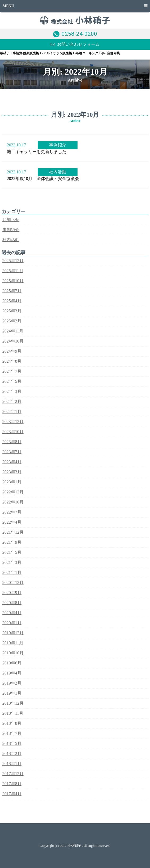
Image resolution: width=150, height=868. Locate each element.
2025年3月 (12, 311)
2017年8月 (12, 784)
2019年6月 (12, 663)
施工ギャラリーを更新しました (37, 152)
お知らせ (11, 220)
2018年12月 (13, 703)
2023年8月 (12, 442)
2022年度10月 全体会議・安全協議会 (43, 179)
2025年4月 (12, 301)
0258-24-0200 (79, 34)
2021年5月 (12, 552)
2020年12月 (13, 583)
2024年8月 (12, 361)
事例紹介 (58, 145)
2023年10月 (13, 432)
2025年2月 (12, 321)
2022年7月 (12, 512)
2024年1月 (12, 411)
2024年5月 (12, 381)
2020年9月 (12, 593)
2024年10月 (13, 341)
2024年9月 (12, 351)
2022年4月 (12, 522)
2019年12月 (13, 633)
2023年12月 (13, 422)
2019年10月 (13, 653)
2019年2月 (12, 683)
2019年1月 (12, 693)
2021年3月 (12, 562)
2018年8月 (12, 723)
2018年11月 (13, 713)
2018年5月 (12, 743)
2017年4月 (12, 794)
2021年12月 (13, 532)
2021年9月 (12, 542)
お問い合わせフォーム (78, 44)
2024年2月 (12, 401)
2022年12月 (13, 492)
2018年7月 (12, 733)
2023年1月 (12, 482)
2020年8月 (12, 603)
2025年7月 (12, 291)
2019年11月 (13, 643)
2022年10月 (13, 502)
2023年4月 (12, 462)
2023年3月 (12, 472)
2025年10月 (13, 281)
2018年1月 (12, 764)
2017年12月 (13, 774)
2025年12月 (13, 261)
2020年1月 (12, 623)
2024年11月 (13, 331)
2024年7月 (12, 371)
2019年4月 (12, 673)
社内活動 (58, 172)
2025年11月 (13, 271)
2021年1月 (12, 572)
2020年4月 (12, 613)
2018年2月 (12, 754)
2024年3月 (12, 391)
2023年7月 (12, 452)
